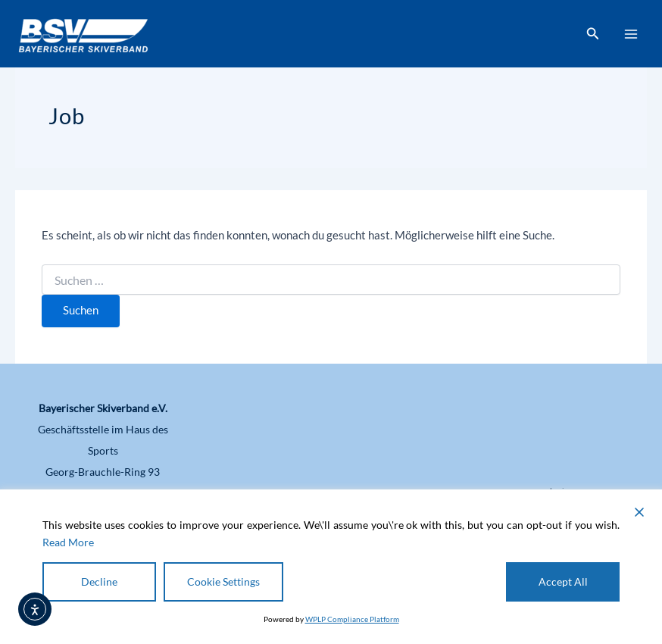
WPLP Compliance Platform (352, 619)
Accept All (563, 581)
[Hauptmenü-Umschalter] (631, 34)
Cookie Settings (223, 581)
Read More (68, 542)
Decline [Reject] (99, 581)
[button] (593, 34)
